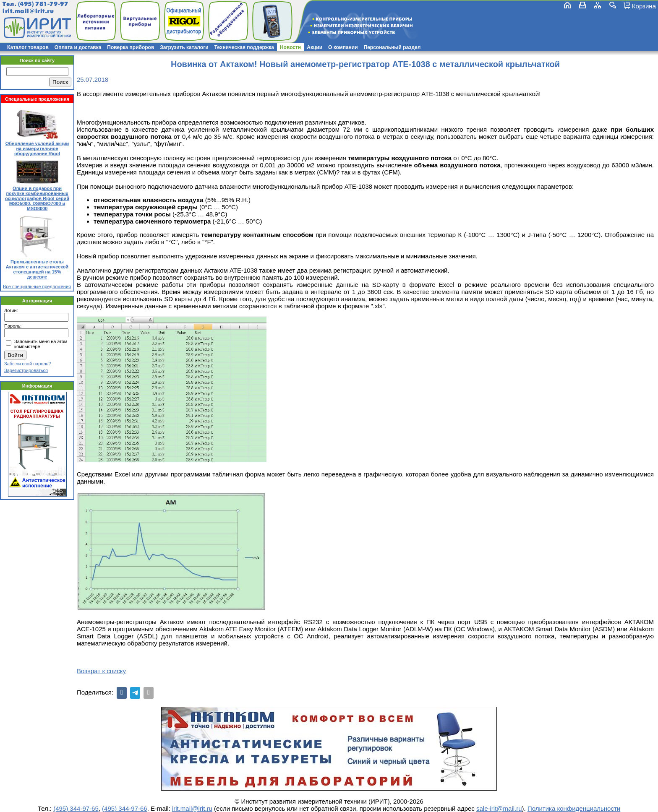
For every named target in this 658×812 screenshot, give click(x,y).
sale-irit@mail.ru (499, 808)
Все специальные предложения (37, 286)
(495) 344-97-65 (76, 808)
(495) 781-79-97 (43, 4)
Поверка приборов (131, 47)
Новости (290, 47)
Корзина (644, 6)
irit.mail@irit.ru (28, 11)
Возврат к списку (101, 671)
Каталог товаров (28, 47)
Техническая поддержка (244, 47)
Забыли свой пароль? (27, 364)
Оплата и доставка (78, 47)
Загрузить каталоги (184, 47)
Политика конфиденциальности (574, 808)
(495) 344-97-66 (125, 808)
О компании (343, 47)
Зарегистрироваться (26, 370)
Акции (315, 47)
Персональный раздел (392, 47)
